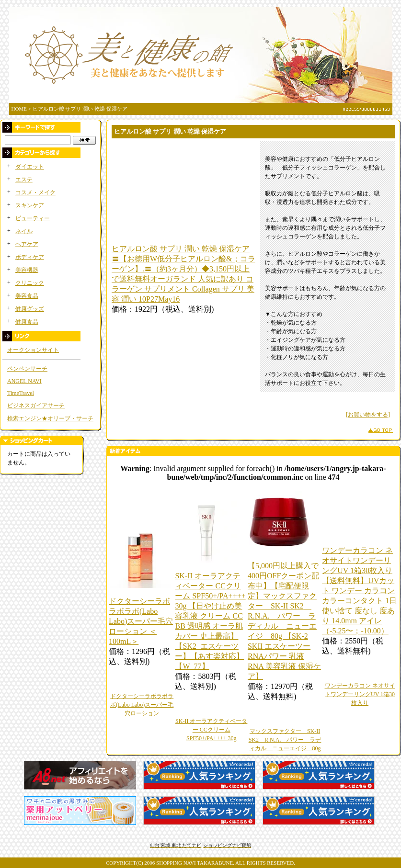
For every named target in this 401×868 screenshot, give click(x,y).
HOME (19, 109)
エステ (24, 180)
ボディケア (30, 257)
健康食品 (27, 322)
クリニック (30, 283)
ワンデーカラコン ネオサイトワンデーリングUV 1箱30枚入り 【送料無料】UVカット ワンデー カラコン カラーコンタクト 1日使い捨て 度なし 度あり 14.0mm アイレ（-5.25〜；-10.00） (359, 591)
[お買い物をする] (368, 415)
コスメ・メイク (35, 192)
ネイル (24, 231)
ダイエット (30, 167)
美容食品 (27, 296)
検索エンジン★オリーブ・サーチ (50, 418)
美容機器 (27, 270)
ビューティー (33, 218)
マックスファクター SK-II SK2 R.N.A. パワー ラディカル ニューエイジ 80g (285, 740)
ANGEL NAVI (24, 381)
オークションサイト (33, 350)
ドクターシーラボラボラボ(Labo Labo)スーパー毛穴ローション (142, 705)
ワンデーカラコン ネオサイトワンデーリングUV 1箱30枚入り (360, 694)
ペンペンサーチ (27, 369)
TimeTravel (21, 393)
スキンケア (30, 205)
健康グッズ (30, 309)
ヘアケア (27, 244)
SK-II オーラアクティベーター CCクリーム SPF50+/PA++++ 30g (211, 730)
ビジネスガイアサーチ (36, 406)
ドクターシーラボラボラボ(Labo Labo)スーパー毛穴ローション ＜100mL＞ (141, 621)
